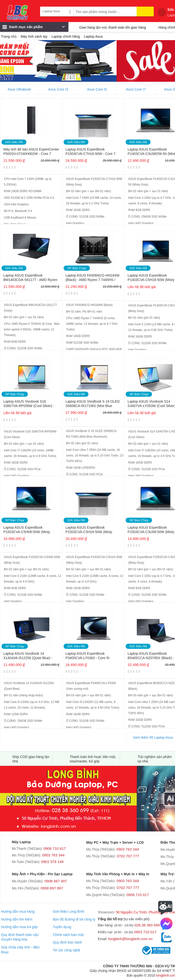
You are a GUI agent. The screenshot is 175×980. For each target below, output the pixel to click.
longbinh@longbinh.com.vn (130, 939)
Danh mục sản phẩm (34, 28)
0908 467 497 (56, 881)
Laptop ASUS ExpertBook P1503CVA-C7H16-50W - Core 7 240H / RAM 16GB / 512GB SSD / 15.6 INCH (91, 152)
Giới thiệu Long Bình (68, 911)
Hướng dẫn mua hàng (18, 911)
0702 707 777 (128, 856)
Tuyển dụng (62, 927)
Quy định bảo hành (67, 942)
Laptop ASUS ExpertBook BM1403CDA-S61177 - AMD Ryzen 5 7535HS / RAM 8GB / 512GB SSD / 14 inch (31, 278)
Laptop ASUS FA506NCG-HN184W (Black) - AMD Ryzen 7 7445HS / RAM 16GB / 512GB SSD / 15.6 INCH (93, 278)
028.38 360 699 (147, 925)
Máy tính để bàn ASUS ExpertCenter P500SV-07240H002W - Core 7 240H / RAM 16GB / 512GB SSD (31, 152)
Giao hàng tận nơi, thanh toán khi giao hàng (113, 27)
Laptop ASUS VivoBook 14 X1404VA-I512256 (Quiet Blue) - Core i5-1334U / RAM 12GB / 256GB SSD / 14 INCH (31, 656)
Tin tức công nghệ (66, 950)
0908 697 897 (52, 888)
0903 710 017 (145, 932)
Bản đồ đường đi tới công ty (74, 919)
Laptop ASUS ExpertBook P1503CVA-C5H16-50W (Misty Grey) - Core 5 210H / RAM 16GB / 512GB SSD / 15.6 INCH (92, 530)
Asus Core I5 (97, 89)
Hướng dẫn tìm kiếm (17, 919)
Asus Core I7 (136, 89)
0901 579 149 (52, 862)
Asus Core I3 (58, 89)
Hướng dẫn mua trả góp (19, 927)
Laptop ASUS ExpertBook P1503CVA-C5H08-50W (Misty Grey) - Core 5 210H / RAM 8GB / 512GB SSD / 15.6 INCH (29, 530)
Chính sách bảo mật (68, 935)
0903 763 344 (53, 855)
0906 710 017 (138, 895)
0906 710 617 (55, 848)
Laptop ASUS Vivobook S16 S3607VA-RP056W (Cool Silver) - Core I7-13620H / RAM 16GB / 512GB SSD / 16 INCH (29, 404)
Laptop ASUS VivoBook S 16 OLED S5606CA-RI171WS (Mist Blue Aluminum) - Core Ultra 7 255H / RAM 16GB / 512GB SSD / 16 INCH (93, 404)
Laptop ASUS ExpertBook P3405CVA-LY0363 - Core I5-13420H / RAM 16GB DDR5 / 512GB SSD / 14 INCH (93, 656)
